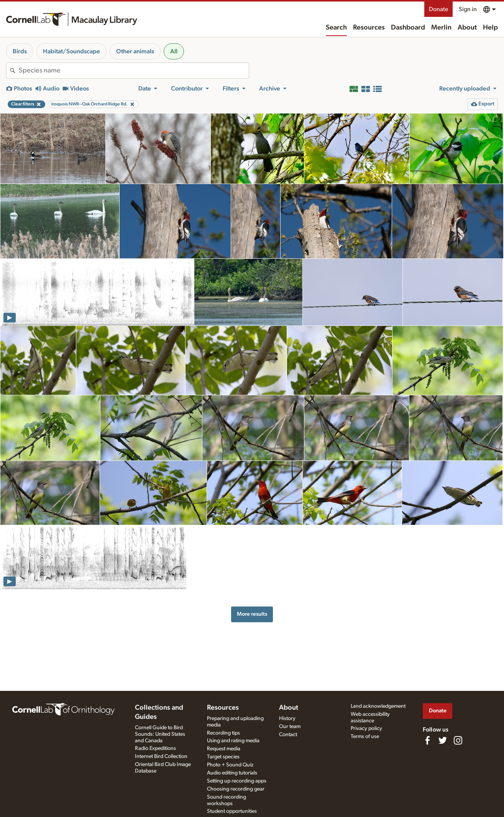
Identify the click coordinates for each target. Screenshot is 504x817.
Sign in (468, 9)
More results (252, 614)
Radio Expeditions (155, 748)
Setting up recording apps (237, 781)
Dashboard (408, 28)
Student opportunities (232, 811)
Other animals (135, 51)
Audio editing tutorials (232, 773)
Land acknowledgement (378, 706)
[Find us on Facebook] (427, 740)
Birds (20, 51)
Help (490, 28)
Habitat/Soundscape (71, 51)
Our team (290, 727)
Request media (224, 749)
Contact (288, 735)
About (467, 28)
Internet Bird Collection (161, 756)
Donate (438, 9)
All (174, 51)
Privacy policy (366, 728)
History (287, 718)
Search (336, 28)
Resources (369, 28)
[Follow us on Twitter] (443, 740)
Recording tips (223, 733)
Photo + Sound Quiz (230, 765)
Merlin (441, 28)
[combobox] (134, 71)
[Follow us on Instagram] (458, 740)
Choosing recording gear (236, 789)
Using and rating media (233, 741)
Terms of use (365, 736)
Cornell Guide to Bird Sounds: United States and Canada (160, 734)
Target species (223, 757)
